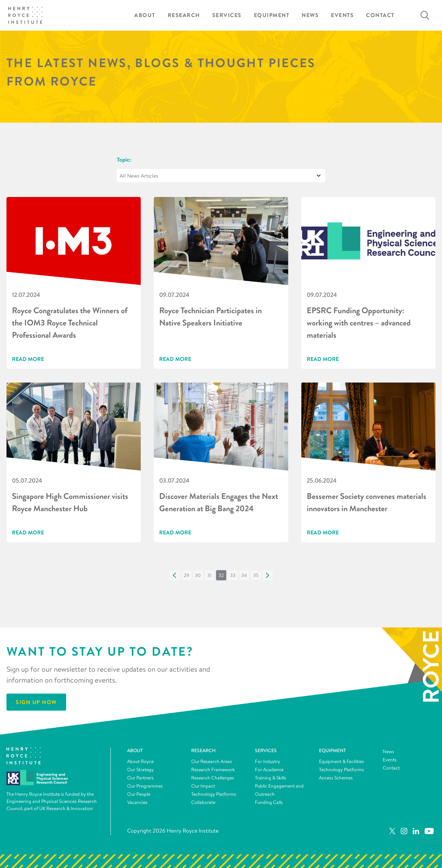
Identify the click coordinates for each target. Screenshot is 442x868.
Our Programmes (145, 786)
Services (227, 15)
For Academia (269, 770)
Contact (380, 15)
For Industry (268, 761)
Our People (139, 794)
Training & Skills (271, 778)
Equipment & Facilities (341, 761)
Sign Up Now (36, 702)
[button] (175, 575)
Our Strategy (140, 770)
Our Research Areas (212, 761)
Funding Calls (269, 802)
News (310, 15)
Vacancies (137, 802)
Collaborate (203, 802)
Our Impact (203, 786)
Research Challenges (213, 778)
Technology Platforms (214, 794)
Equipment (272, 15)
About (145, 15)
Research (184, 15)
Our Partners (140, 778)
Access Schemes (336, 778)
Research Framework (213, 770)
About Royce (140, 761)
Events (342, 15)
